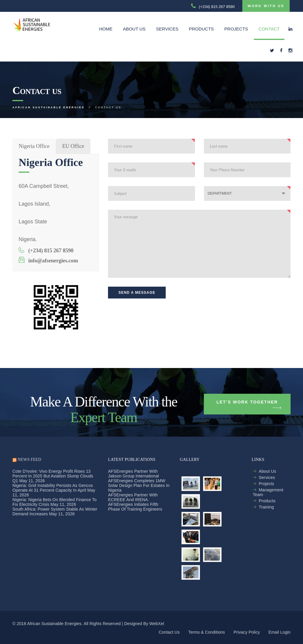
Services (167, 29)
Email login (279, 632)
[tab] (34, 146)
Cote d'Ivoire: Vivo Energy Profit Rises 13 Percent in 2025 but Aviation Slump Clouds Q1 (53, 476)
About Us (134, 29)
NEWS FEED (29, 460)
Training (266, 507)
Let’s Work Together (249, 404)
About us (267, 471)
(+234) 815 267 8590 (46, 250)
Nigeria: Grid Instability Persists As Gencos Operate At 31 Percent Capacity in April (53, 488)
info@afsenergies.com (48, 260)
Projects (236, 29)
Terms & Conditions (207, 632)
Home (106, 29)
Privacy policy (247, 632)
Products (201, 29)
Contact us (169, 632)
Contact (269, 29)
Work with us (266, 6)
